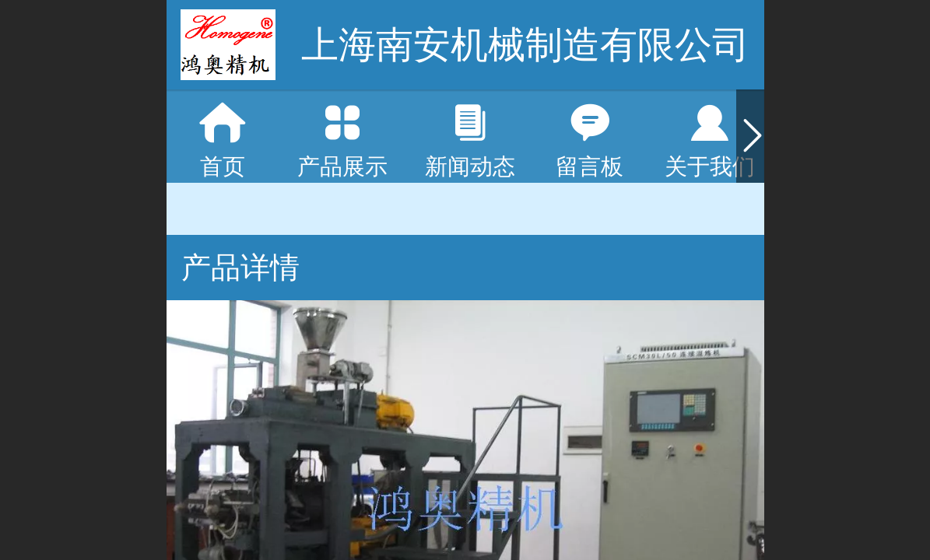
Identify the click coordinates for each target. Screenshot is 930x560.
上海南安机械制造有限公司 (525, 45)
